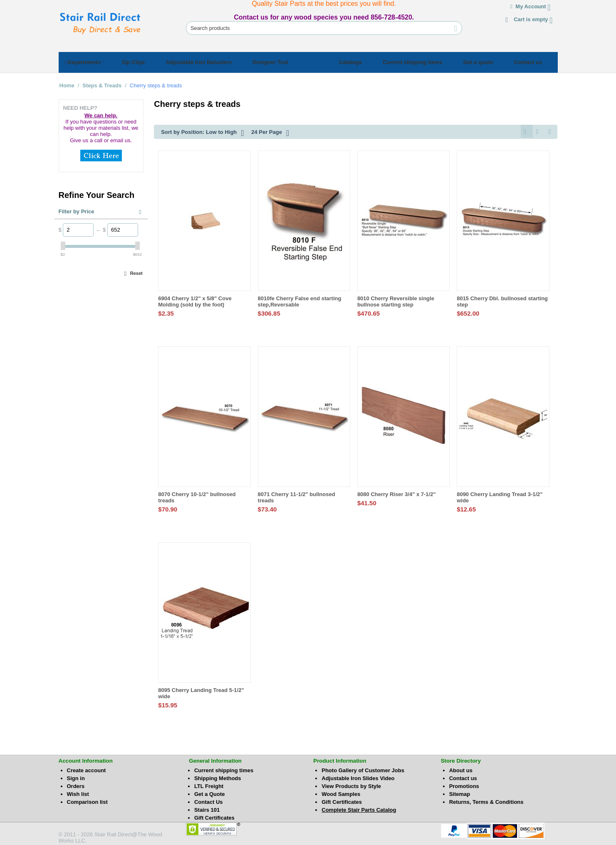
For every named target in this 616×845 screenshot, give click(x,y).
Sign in (76, 777)
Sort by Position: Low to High (202, 131)
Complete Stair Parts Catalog (359, 809)
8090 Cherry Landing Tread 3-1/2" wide (500, 496)
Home (67, 83)
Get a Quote (210, 793)
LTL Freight (209, 785)
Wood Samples (341, 793)
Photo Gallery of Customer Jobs (363, 769)
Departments (87, 61)
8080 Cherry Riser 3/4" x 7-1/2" (397, 493)
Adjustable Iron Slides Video (358, 777)
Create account (87, 769)
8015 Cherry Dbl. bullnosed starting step (502, 300)
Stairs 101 (207, 809)
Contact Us (209, 801)
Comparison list (87, 801)
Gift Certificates (214, 817)
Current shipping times (224, 769)
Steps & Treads (102, 83)
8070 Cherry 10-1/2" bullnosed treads (197, 496)
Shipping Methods (218, 777)
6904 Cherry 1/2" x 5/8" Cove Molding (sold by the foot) (195, 300)
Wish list (78, 793)
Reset (136, 271)
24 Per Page (270, 131)
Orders (76, 785)
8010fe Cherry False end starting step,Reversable (300, 300)
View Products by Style (351, 785)
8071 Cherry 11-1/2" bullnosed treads (297, 496)
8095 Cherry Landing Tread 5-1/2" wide (201, 692)
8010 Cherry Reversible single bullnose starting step (396, 300)
